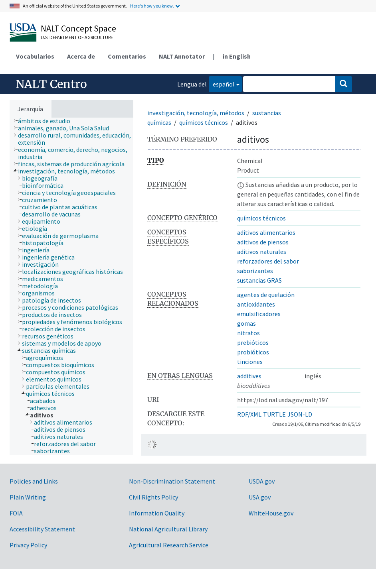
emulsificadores (259, 314)
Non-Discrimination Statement (172, 481)
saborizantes (255, 271)
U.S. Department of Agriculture (77, 37)
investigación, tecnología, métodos (196, 113)
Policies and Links (34, 481)
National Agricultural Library (168, 529)
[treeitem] (47, 121)
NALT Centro (51, 84)
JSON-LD (300, 414)
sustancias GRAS (259, 280)
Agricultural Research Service (169, 545)
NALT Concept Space (78, 28)
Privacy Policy (28, 545)
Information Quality (157, 513)
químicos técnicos (204, 122)
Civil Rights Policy (153, 497)
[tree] (71, 286)
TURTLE (274, 414)
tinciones (250, 362)
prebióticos (253, 342)
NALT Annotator (182, 56)
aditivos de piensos (263, 242)
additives (249, 376)
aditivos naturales (262, 252)
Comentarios (127, 56)
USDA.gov (262, 481)
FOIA (16, 513)
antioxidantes (256, 304)
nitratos (248, 333)
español (222, 84)
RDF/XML (249, 414)
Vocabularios (35, 56)
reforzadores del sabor (268, 261)
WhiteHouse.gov (271, 513)
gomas (246, 323)
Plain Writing (28, 497)
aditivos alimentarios (266, 232)
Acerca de (81, 56)
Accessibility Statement (42, 529)
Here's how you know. (152, 6)
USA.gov (260, 497)
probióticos (253, 352)
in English (237, 56)
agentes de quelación (266, 295)
